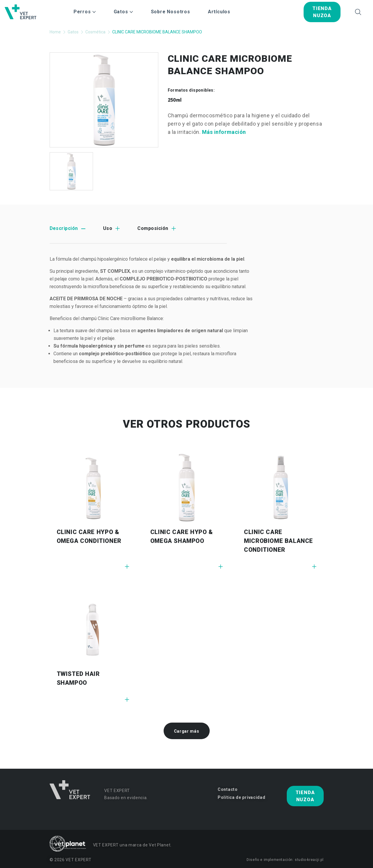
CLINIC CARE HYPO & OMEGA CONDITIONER (89, 536)
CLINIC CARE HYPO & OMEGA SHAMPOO (182, 536)
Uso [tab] (108, 228)
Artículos (219, 12)
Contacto (228, 789)
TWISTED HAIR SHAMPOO (78, 678)
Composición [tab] (153, 228)
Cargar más (187, 731)
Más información (224, 132)
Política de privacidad (241, 797)
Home (55, 32)
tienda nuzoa (322, 12)
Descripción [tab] (64, 228)
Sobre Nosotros (171, 12)
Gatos (73, 32)
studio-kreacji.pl (309, 860)
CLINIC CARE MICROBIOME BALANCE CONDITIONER (278, 541)
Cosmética (95, 32)
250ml (175, 100)
